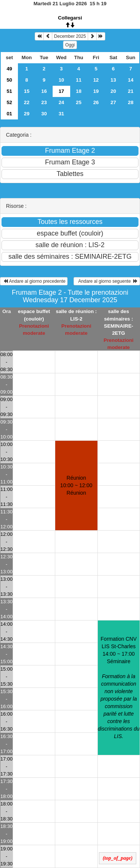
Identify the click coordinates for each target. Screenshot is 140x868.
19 (96, 91)
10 (61, 80)
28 (131, 102)
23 (44, 102)
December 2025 (70, 36)
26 (96, 102)
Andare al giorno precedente (34, 281)
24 (61, 102)
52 (10, 102)
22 (27, 102)
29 (27, 114)
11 (79, 80)
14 (131, 80)
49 (10, 69)
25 (79, 102)
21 (131, 91)
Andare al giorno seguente (107, 281)
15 (27, 91)
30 (44, 114)
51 (10, 91)
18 (79, 91)
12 (96, 80)
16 (44, 91)
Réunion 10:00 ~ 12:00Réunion (76, 485)
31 (61, 114)
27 (113, 102)
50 (10, 80)
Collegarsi (70, 18)
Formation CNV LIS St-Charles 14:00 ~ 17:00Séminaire (119, 688)
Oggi (70, 45)
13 (113, 80)
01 (10, 114)
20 (113, 91)
